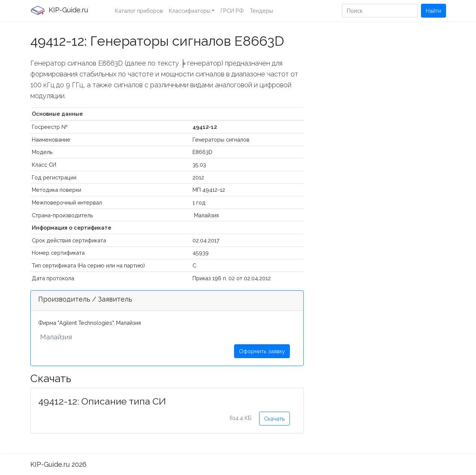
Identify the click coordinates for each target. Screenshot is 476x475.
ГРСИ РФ (232, 11)
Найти (433, 11)
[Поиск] (380, 11)
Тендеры (261, 11)
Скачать (275, 419)
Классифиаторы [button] (190, 11)
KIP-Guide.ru (59, 10)
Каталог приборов (139, 11)
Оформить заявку (262, 351)
